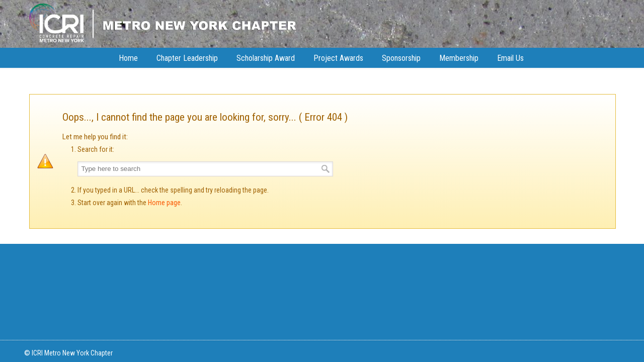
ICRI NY (163, 23)
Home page (164, 203)
